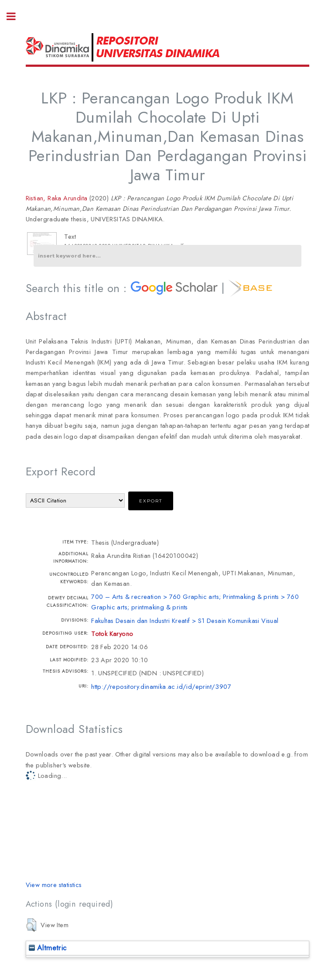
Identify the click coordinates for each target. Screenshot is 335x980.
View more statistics (54, 885)
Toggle (16, 16)
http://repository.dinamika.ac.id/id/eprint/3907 (161, 686)
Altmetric (48, 948)
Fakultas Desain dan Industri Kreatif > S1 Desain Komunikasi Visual (185, 621)
